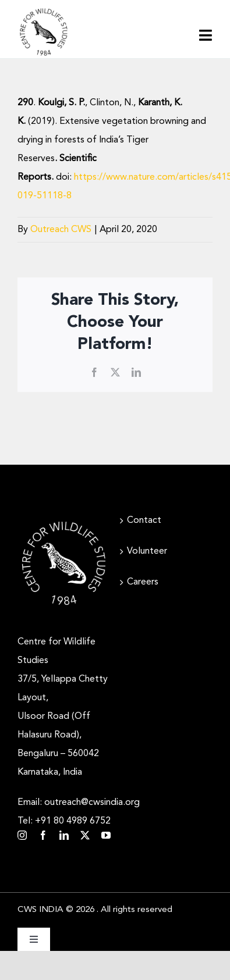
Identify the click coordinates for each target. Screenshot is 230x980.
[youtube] (106, 835)
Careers (143, 582)
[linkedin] (64, 835)
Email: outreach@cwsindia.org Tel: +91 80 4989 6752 (79, 812)
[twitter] (85, 835)
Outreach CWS (61, 230)
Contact (144, 521)
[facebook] (43, 835)
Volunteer (147, 551)
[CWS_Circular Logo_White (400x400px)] (64, 522)
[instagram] (22, 835)
